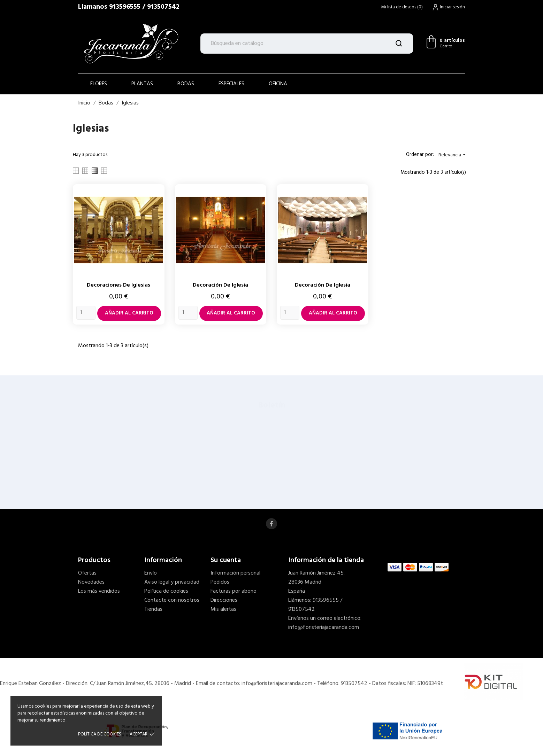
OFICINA (278, 84)
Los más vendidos (99, 591)
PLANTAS (142, 84)
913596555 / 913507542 (144, 7)
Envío (151, 573)
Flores (99, 84)
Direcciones (224, 600)
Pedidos (220, 582)
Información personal (235, 573)
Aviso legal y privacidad (172, 582)
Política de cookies (166, 591)
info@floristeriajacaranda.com (324, 628)
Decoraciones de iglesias (118, 285)
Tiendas (153, 609)
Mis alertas (223, 609)
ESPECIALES (231, 84)
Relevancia (453, 155)
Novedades (91, 582)
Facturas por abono (234, 591)
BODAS (186, 84)
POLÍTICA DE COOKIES (100, 734)
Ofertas (87, 573)
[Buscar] (307, 44)
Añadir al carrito (129, 313)
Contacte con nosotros (172, 600)
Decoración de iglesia (220, 285)
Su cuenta (226, 560)
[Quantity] (86, 313)
